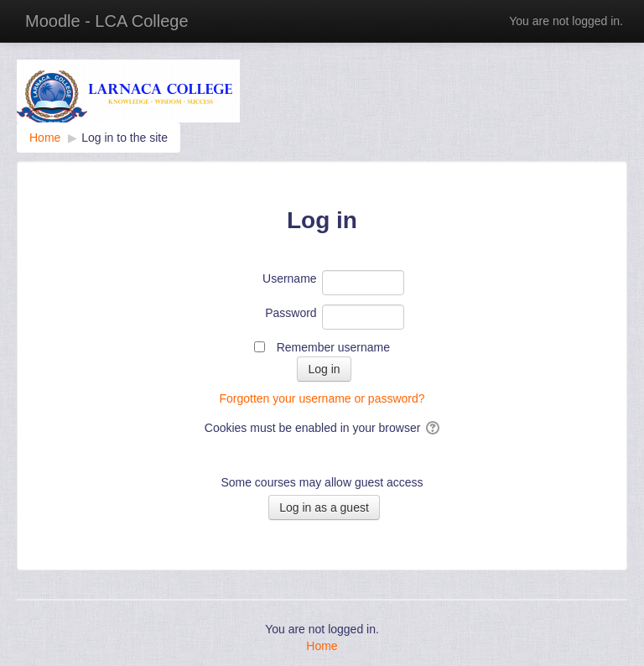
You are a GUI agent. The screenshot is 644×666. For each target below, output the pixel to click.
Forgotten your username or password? (322, 398)
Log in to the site (125, 138)
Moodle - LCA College (107, 21)
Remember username (333, 347)
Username (290, 278)
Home (322, 646)
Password (291, 313)
